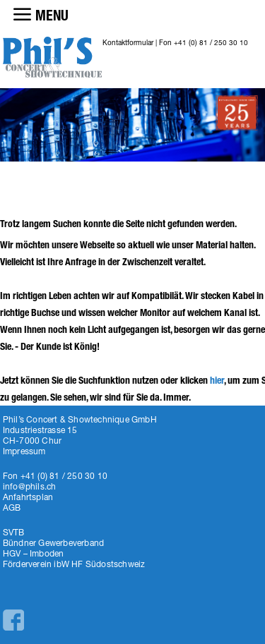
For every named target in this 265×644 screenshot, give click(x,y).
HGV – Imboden (34, 553)
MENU (52, 16)
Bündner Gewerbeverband (53, 543)
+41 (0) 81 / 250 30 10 (211, 42)
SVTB (14, 532)
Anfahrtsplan (28, 497)
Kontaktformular (128, 42)
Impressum (24, 451)
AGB (12, 508)
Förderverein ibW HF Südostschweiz (74, 564)
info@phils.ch (30, 486)
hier (217, 381)
